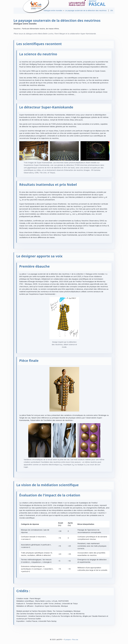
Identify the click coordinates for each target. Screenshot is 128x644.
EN (112, 10)
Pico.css (75, 640)
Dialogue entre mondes (53, 10)
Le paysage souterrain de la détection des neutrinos (86, 10)
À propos (67, 640)
